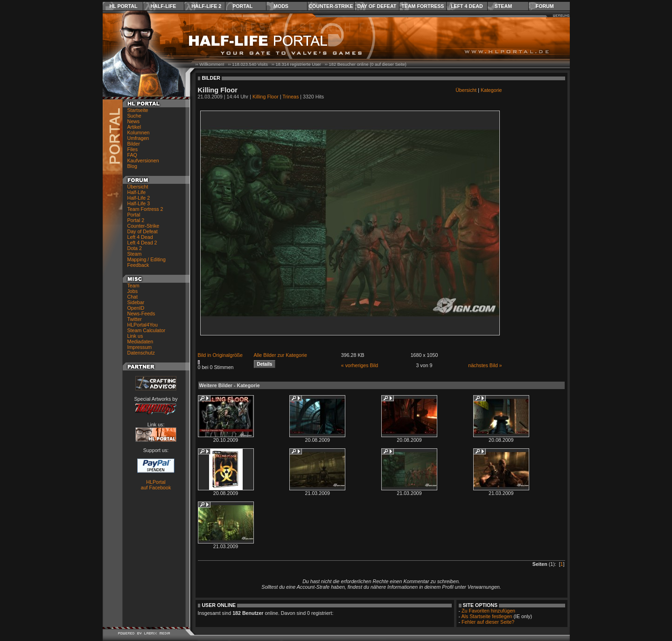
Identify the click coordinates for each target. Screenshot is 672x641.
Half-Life (163, 6)
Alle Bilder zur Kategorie (280, 355)
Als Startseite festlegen (487, 616)
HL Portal (124, 6)
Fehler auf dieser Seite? (488, 622)
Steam (503, 6)
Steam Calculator (147, 330)
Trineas (290, 97)
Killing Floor (266, 97)
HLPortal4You (143, 325)
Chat (133, 297)
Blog (132, 166)
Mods (281, 6)
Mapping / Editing (147, 259)
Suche (134, 116)
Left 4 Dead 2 (142, 243)
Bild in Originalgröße (220, 355)
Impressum (140, 347)
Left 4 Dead (467, 6)
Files (133, 149)
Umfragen (138, 138)
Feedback (138, 265)
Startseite (138, 110)
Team (133, 286)
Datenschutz (141, 353)
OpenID (136, 308)
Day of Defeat (377, 6)
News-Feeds (141, 314)
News (134, 121)
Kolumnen (139, 132)
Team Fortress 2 (145, 209)
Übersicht (138, 187)
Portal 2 (136, 220)
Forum (545, 6)
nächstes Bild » (485, 365)
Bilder (134, 144)
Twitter (135, 319)
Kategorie (491, 90)
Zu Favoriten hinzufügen (488, 611)
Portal (242, 6)
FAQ (132, 155)
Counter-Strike (331, 6)
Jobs (133, 291)
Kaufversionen (143, 160)
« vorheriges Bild (360, 365)
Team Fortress (423, 6)
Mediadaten (140, 341)
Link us (135, 336)
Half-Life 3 (139, 203)
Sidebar (136, 302)
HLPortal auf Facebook (156, 485)
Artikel (134, 127)
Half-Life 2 (206, 6)
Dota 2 (135, 248)
